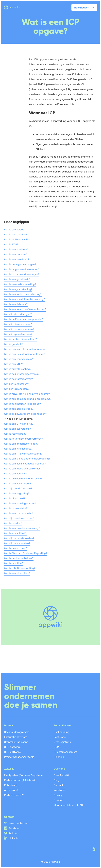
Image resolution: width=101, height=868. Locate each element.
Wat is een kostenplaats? (18, 513)
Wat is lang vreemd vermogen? (22, 269)
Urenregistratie (63, 742)
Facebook (14, 828)
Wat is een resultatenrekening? (22, 528)
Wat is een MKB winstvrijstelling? (23, 454)
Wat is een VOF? (13, 364)
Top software (62, 725)
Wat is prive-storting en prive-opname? (27, 394)
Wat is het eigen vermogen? (20, 264)
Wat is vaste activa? (16, 235)
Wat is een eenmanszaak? (19, 359)
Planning (59, 757)
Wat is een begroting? (17, 494)
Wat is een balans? (15, 230)
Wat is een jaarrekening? (18, 289)
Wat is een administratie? (19, 409)
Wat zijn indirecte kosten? (19, 329)
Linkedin (14, 838)
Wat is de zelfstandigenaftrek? (22, 374)
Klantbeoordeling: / (68, 805)
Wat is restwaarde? (15, 434)
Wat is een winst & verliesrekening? (25, 299)
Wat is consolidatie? (16, 508)
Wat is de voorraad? (16, 548)
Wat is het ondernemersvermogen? (24, 439)
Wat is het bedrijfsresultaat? (20, 339)
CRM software (12, 747)
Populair (9, 725)
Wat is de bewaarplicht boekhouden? (25, 414)
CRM (56, 747)
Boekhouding (61, 732)
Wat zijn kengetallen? (16, 384)
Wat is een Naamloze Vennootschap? (25, 309)
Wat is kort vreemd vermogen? (22, 274)
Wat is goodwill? (14, 344)
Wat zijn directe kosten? (18, 324)
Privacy (58, 795)
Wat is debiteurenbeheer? (19, 558)
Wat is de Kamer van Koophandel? (24, 319)
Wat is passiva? (13, 523)
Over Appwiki (61, 775)
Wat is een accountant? (18, 484)
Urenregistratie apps (16, 742)
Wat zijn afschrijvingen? (18, 314)
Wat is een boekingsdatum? (20, 503)
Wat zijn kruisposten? (17, 389)
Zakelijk (9, 769)
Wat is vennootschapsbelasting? (23, 294)
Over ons (59, 769)
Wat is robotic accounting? (20, 568)
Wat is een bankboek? (17, 259)
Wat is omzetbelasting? (18, 369)
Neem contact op (19, 823)
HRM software (12, 752)
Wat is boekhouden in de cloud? (22, 404)
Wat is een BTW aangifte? (19, 424)
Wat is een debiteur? (16, 304)
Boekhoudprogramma (17, 732)
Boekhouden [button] (82, 8)
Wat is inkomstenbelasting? (20, 284)
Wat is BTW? (11, 245)
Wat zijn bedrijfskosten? (18, 489)
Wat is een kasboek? (16, 254)
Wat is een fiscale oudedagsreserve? (25, 464)
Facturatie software (16, 737)
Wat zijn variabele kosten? (19, 538)
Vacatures (60, 790)
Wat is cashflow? (14, 563)
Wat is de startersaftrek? (18, 379)
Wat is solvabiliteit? (15, 533)
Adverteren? (11, 790)
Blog (56, 780)
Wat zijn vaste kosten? (17, 543)
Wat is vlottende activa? (18, 240)
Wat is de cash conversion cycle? (23, 479)
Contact (58, 785)
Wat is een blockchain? (17, 573)
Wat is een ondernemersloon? (21, 444)
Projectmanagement (66, 752)
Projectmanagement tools (19, 757)
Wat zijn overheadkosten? (19, 518)
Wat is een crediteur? (16, 249)
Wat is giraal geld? (15, 498)
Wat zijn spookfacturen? (18, 334)
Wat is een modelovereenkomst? (23, 469)
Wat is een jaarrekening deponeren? (25, 349)
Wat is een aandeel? (15, 474)
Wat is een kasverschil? (17, 429)
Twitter (13, 833)
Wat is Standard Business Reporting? (26, 553)
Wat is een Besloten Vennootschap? (25, 354)
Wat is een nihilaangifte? (18, 449)
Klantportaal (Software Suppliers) (23, 775)
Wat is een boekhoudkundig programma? (28, 399)
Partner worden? (14, 795)
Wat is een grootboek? (17, 279)
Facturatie (60, 737)
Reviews (59, 800)
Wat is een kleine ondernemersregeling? (27, 459)
